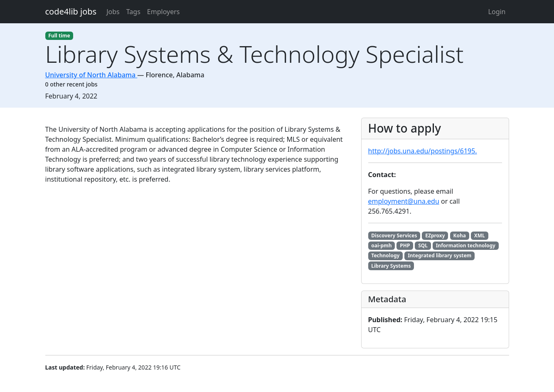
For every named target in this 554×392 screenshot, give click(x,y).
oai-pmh (381, 245)
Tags (133, 12)
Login (497, 12)
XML (480, 235)
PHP (405, 245)
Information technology (466, 245)
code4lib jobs (71, 11)
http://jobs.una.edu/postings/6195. (423, 151)
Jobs (113, 12)
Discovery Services (394, 235)
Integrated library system (440, 255)
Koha (459, 235)
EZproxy (435, 235)
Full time (59, 36)
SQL (423, 245)
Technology (385, 255)
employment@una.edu (404, 201)
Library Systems (391, 266)
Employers (164, 12)
